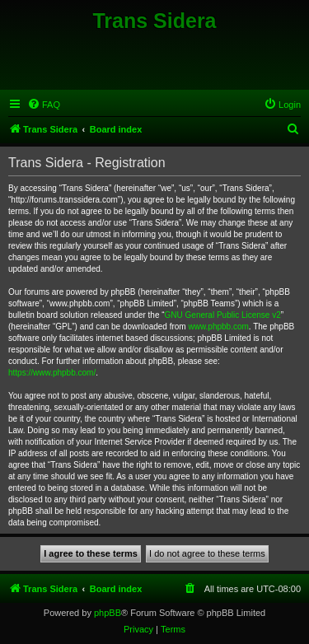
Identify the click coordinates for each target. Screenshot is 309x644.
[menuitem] (44, 105)
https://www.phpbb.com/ (52, 373)
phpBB (108, 613)
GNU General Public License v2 (223, 315)
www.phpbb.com (218, 327)
